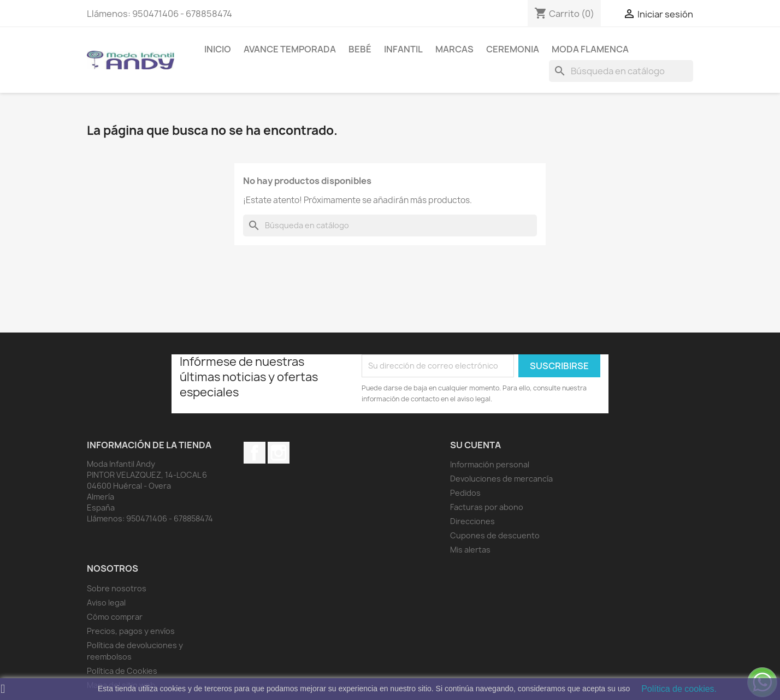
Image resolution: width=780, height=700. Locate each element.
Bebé (360, 49)
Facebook (255, 453)
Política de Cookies (122, 671)
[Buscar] (621, 71)
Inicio (218, 49)
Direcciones (472, 521)
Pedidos (465, 493)
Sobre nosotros (117, 588)
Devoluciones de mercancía (501, 479)
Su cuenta (475, 445)
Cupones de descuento (495, 535)
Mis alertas (470, 550)
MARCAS (454, 49)
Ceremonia (513, 49)
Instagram (279, 453)
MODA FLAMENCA (590, 49)
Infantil (403, 49)
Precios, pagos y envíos (131, 631)
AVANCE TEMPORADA (290, 49)
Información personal (490, 464)
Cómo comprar (115, 617)
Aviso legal (106, 603)
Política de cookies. (679, 689)
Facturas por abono (487, 507)
